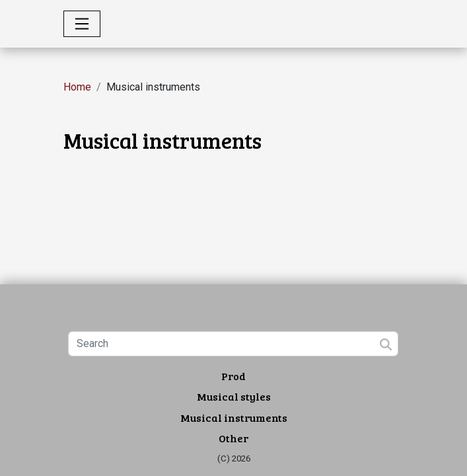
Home (77, 87)
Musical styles (234, 396)
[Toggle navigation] (82, 24)
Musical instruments (234, 417)
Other (234, 438)
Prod (234, 376)
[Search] (233, 344)
